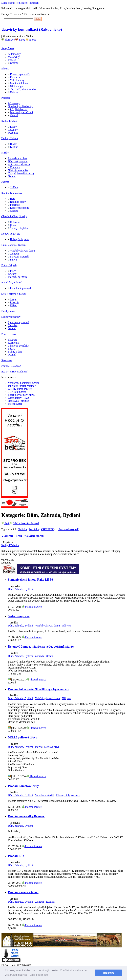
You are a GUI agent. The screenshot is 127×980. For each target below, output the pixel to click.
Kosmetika (14, 343)
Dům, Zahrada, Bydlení (14, 245)
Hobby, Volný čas (11, 234)
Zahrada (14, 254)
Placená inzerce (32, 607)
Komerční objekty (20, 208)
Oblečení (15, 222)
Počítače (6, 98)
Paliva (13, 260)
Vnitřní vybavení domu (22, 251)
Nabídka (22, 529)
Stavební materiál (19, 257)
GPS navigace (18, 86)
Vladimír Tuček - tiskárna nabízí (23, 536)
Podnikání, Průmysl (12, 283)
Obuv (13, 225)
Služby (5, 153)
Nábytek (66, 626)
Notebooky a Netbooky (20, 106)
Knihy (13, 127)
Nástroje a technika (18, 170)
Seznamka (7, 360)
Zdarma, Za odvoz (11, 366)
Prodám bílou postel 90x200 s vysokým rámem (39, 689)
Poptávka (34, 529)
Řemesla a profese (18, 158)
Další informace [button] (39, 975)
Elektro (5, 69)
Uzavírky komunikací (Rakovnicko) (32, 29)
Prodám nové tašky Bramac (26, 816)
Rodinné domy (18, 202)
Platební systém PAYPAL (21, 395)
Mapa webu (8, 3)
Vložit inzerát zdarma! (24, 523)
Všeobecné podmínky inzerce (24, 383)
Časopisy (13, 130)
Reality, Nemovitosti (12, 193)
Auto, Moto (8, 48)
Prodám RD (16, 856)
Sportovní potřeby (11, 317)
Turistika (13, 325)
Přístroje (15, 302)
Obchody (15, 167)
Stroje (13, 299)
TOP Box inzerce (17, 392)
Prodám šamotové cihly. (24, 786)
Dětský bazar (8, 311)
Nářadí (14, 305)
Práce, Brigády (9, 265)
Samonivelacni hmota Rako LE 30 (30, 580)
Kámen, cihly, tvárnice (68, 795)
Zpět (5, 523)
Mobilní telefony (19, 83)
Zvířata (5, 182)
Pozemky (15, 205)
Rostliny (50, 902)
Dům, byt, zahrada (18, 161)
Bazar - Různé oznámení (14, 372)
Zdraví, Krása (9, 334)
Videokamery (17, 80)
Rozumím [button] (108, 973)
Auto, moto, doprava (19, 164)
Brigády (12, 274)
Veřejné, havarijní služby (21, 173)
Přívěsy (12, 60)
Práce (13, 271)
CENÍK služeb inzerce (20, 389)
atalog (20, 40)
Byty (13, 199)
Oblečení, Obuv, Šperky (14, 216)
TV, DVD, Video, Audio (23, 89)
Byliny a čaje (15, 352)
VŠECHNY (47, 529)
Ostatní (14, 63)
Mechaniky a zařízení (21, 112)
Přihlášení (34, 3)
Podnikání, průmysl (20, 288)
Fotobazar (15, 77)
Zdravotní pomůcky (18, 346)
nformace (8, 40)
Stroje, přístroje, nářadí (14, 294)
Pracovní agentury (18, 277)
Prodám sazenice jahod (23, 892)
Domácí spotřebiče (20, 74)
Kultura (14, 147)
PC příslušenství (19, 109)
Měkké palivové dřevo (23, 737)
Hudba (14, 144)
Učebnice (13, 133)
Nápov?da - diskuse (18, 401)
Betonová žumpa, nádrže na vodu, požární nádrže (41, 646)
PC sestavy (14, 103)
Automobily (14, 54)
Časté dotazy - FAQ (18, 398)
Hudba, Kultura (10, 138)
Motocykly (14, 57)
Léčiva (12, 349)
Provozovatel (15, 404)
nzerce (31, 40)
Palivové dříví (51, 747)
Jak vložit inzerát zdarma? (22, 386)
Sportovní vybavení (18, 322)
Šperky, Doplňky (19, 228)
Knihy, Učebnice (10, 121)
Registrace (21, 3)
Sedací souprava (19, 616)
